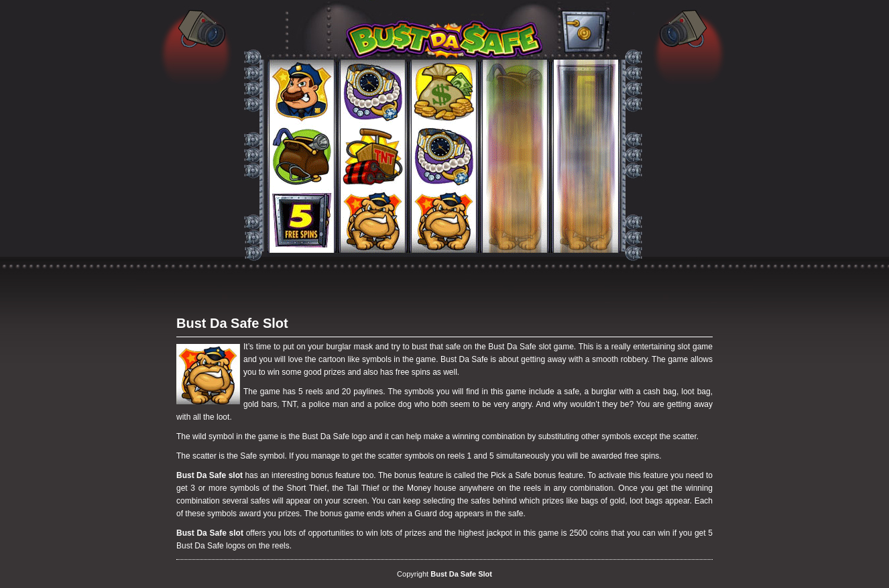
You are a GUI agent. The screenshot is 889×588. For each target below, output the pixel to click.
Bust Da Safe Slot (232, 323)
